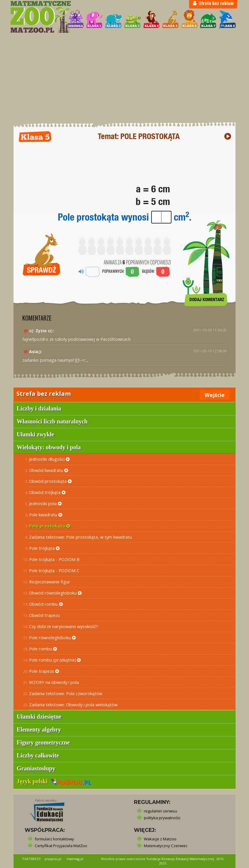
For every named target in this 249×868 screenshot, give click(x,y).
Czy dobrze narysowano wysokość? (64, 626)
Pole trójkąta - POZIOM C (54, 570)
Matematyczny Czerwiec (166, 846)
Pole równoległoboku (52, 637)
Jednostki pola (45, 503)
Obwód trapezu (44, 615)
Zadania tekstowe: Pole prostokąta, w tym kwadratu (80, 537)
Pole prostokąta (50, 526)
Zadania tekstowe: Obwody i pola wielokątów (73, 705)
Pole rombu (43, 649)
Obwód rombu (46, 604)
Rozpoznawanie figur (50, 582)
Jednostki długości (49, 459)
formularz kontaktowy (54, 839)
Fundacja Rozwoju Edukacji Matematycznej (180, 859)
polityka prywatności (162, 818)
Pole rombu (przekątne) (55, 660)
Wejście (215, 395)
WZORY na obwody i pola (54, 682)
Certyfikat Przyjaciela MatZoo (61, 846)
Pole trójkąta (44, 548)
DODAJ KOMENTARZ (207, 299)
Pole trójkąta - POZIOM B (54, 559)
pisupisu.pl (53, 859)
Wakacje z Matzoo (160, 839)
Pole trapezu (44, 671)
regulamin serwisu (160, 811)
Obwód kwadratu (49, 470)
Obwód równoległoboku (55, 593)
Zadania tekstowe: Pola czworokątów (66, 693)
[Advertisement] (124, 78)
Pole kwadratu (46, 515)
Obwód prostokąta (50, 481)
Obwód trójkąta (47, 492)
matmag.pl (75, 859)
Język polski (54, 781)
